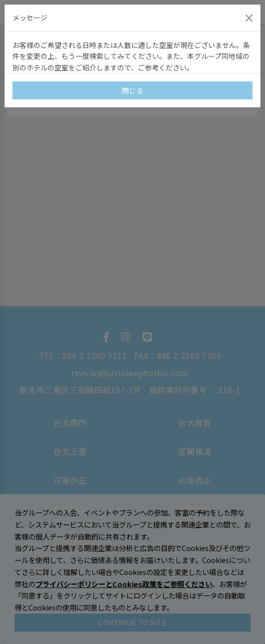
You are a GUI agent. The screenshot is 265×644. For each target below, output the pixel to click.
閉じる (133, 90)
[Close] (249, 18)
